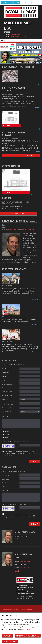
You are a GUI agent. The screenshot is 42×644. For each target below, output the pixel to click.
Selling (7, 434)
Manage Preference (28, 636)
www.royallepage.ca (11, 610)
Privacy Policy (31, 629)
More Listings (32, 156)
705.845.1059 (16, 34)
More (37, 107)
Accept (8, 636)
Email (24, 37)
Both (7, 437)
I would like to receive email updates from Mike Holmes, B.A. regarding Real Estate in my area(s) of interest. (20, 453)
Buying (7, 432)
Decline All (10, 641)
